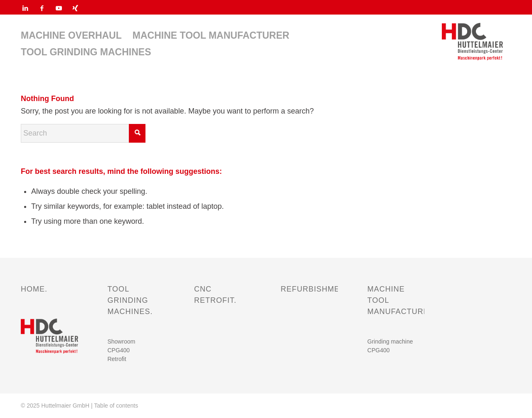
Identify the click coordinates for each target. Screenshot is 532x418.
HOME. (34, 289)
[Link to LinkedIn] (25, 8)
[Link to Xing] (75, 8)
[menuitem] (71, 35)
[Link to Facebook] (42, 8)
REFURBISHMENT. (316, 289)
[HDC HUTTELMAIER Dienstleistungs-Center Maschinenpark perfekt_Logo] (472, 42)
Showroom (121, 341)
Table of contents (116, 406)
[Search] (83, 133)
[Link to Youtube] (59, 8)
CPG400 (118, 350)
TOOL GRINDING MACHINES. (130, 300)
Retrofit (117, 359)
